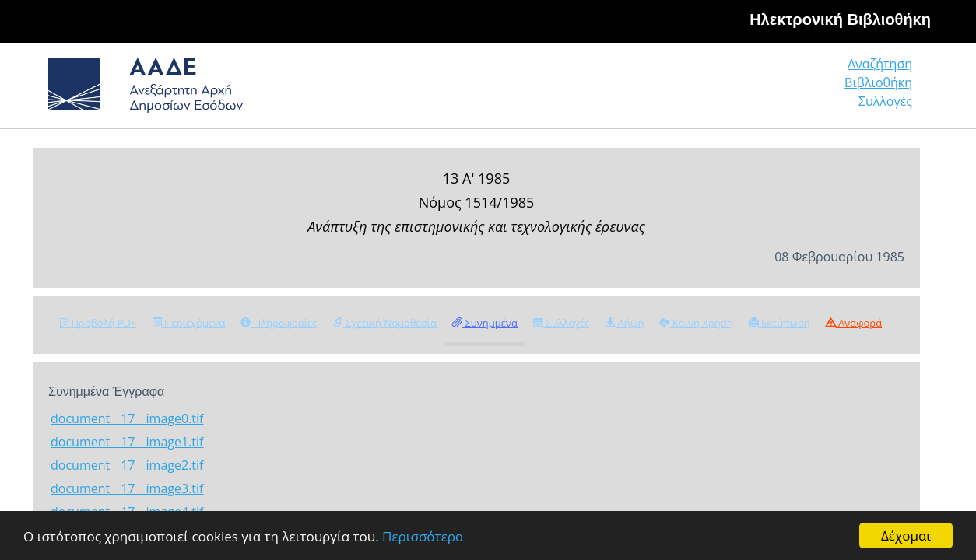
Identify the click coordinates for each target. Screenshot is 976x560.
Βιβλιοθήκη (784, 89)
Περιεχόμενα (189, 323)
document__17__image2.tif (127, 465)
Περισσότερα (423, 536)
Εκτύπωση (779, 323)
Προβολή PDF (98, 323)
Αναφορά (854, 323)
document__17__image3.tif (127, 488)
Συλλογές (886, 89)
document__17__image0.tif (127, 418)
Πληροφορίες (279, 323)
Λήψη (624, 323)
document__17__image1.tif (127, 442)
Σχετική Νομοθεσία (385, 323)
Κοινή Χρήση (696, 323)
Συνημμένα (485, 323)
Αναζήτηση (675, 89)
